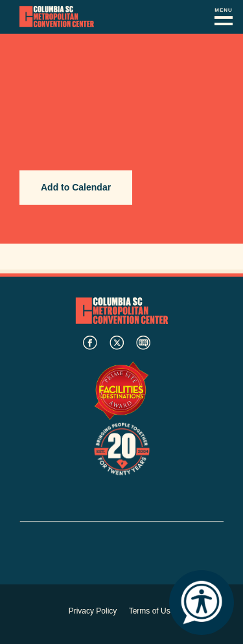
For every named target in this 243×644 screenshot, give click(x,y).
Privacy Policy (93, 611)
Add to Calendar (76, 187)
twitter (117, 343)
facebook (90, 343)
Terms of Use (152, 611)
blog (143, 343)
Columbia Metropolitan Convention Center (57, 17)
